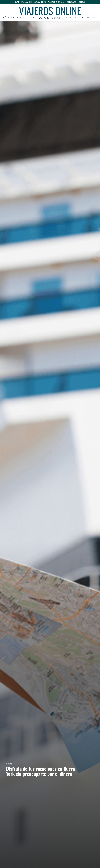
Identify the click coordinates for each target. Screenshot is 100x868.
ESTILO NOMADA (72, 2)
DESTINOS (82, 2)
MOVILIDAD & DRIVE (40, 2)
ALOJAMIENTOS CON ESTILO (56, 2)
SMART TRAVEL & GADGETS (23, 2)
